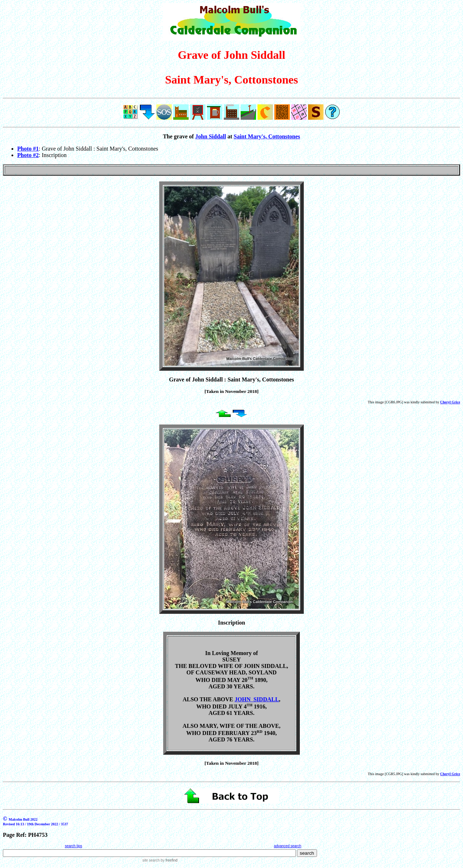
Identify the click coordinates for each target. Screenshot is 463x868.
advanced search (288, 846)
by (168, 860)
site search (151, 860)
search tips (74, 846)
